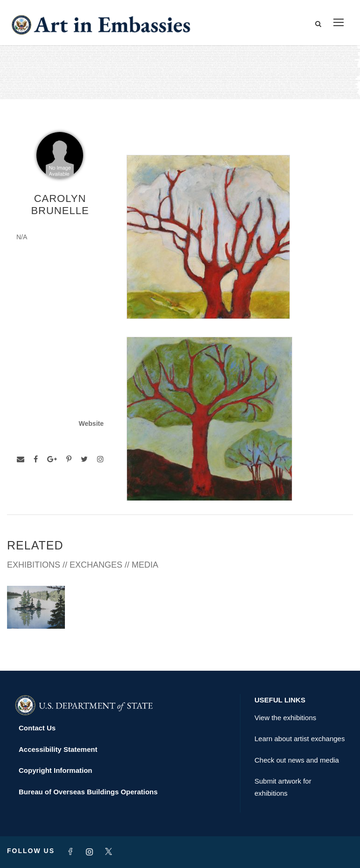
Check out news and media (297, 760)
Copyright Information (56, 770)
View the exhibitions (285, 718)
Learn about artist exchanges (300, 739)
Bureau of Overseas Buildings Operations (88, 792)
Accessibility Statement (58, 749)
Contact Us (37, 728)
